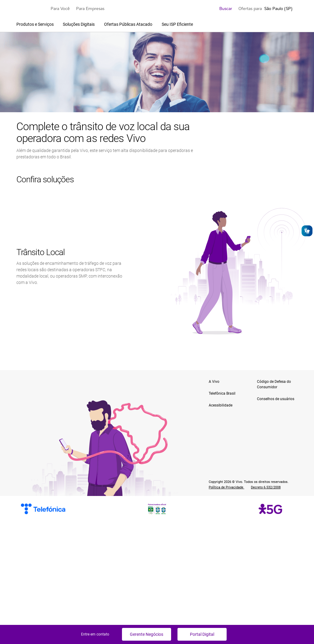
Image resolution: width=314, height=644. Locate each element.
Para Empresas (90, 8)
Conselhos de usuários (276, 399)
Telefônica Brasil (222, 393)
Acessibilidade (221, 405)
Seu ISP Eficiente (177, 24)
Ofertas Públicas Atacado (129, 24)
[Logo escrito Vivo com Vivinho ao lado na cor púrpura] (30, 8)
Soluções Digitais (79, 24)
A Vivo (214, 382)
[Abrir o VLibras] (307, 231)
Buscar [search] (222, 8)
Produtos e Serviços (35, 24)
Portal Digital (202, 634)
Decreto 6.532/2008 (266, 487)
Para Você (60, 8)
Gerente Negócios (147, 634)
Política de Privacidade (226, 487)
